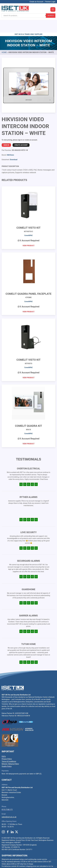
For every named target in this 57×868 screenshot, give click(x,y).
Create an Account (36, 2)
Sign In (6, 132)
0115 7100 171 (7, 796)
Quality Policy (7, 753)
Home (4, 39)
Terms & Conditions (9, 748)
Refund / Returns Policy (10, 751)
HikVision (10, 142)
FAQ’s (4, 743)
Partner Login (50, 2)
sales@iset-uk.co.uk (9, 804)
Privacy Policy (7, 746)
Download (14, 146)
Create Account (21, 132)
